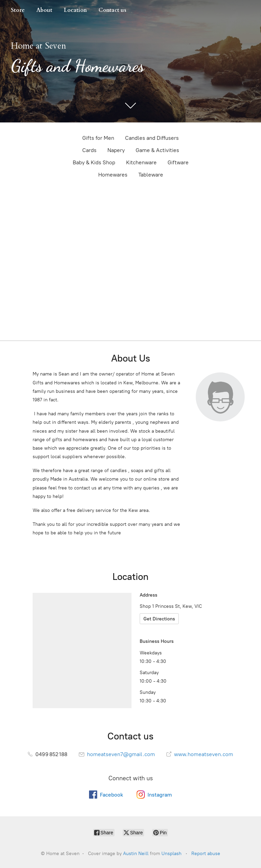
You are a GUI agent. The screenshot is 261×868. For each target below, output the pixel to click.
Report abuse (206, 854)
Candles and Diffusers (152, 138)
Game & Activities (157, 150)
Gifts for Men (98, 138)
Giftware (178, 162)
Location (75, 10)
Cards (89, 150)
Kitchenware (141, 162)
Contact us (112, 10)
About (44, 10)
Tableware (151, 175)
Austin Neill (136, 854)
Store (18, 10)
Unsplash (171, 854)
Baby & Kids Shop (94, 162)
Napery (116, 150)
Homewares (113, 175)
